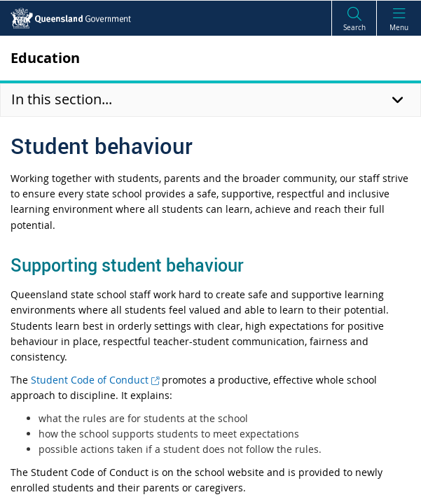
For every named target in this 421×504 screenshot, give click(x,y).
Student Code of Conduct (95, 380)
